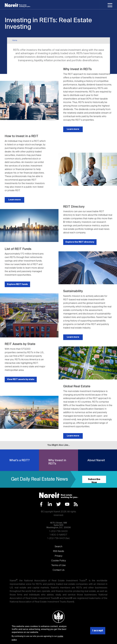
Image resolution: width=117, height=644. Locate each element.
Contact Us (59, 570)
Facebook (41, 504)
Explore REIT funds (17, 284)
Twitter (59, 504)
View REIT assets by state (21, 379)
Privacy (58, 556)
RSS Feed (76, 504)
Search (58, 547)
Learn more (73, 129)
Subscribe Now (94, 481)
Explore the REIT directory (80, 242)
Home (15, 40)
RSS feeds (59, 551)
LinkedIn (50, 504)
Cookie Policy (58, 561)
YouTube (67, 504)
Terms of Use (58, 565)
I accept (98, 631)
